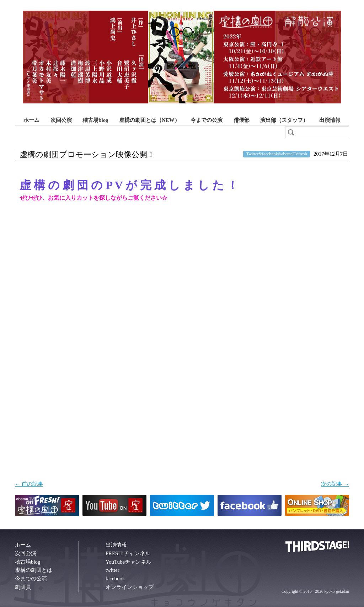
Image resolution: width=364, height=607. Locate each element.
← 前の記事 (29, 484)
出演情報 (330, 120)
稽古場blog (95, 120)
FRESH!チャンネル (128, 553)
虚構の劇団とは (34, 570)
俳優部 (242, 120)
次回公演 (61, 120)
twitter (113, 570)
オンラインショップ (130, 587)
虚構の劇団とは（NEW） (149, 120)
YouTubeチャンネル (129, 562)
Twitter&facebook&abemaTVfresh (277, 154)
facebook (115, 579)
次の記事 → (335, 484)
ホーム (31, 120)
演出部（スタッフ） (284, 120)
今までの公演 (207, 120)
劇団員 (23, 587)
